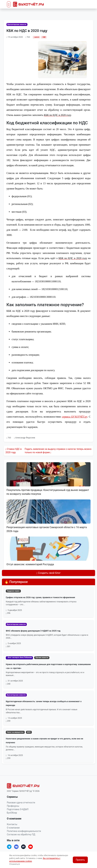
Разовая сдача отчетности (21, 803)
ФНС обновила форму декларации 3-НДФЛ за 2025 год (33, 631)
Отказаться (15, 864)
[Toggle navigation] (9, 4)
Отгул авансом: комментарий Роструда (30, 564)
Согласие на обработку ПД (21, 834)
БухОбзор (12, 813)
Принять (80, 860)
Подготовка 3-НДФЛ (18, 809)
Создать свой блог (49, 573)
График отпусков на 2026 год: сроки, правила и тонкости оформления (40, 597)
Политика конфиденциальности (24, 831)
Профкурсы (13, 806)
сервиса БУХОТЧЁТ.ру (74, 417)
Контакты (12, 824)
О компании (13, 828)
